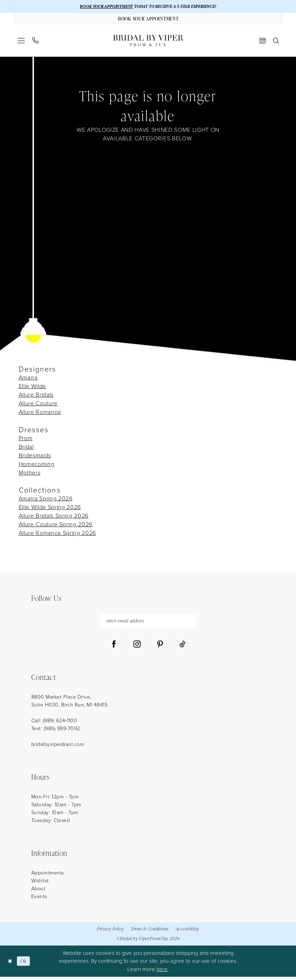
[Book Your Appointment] (148, 20)
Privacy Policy (110, 932)
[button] (21, 42)
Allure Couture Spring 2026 (56, 526)
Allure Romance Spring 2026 (57, 535)
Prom (26, 440)
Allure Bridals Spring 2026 (54, 517)
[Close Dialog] (11, 964)
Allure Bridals (36, 396)
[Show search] (276, 42)
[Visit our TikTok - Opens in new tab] (183, 647)
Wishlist (40, 884)
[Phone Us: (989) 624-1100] (35, 42)
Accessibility (187, 932)
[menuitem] (21, 42)
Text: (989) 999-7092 (56, 731)
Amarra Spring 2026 (46, 500)
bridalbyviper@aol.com (58, 747)
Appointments (48, 876)
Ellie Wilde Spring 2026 (50, 509)
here (162, 972)
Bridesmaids (35, 457)
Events (39, 899)
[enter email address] (148, 623)
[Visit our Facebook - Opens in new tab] (114, 647)
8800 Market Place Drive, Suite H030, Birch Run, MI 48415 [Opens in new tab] (70, 704)
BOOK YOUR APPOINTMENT (102, 7)
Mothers (30, 474)
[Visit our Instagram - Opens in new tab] (137, 647)
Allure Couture (38, 405)
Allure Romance (40, 414)
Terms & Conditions (150, 932)
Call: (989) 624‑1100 (54, 724)
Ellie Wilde (32, 388)
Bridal (26, 448)
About (38, 892)
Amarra (28, 379)
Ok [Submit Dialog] (25, 964)
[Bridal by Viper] (148, 42)
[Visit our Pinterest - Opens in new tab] (160, 647)
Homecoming (37, 465)
